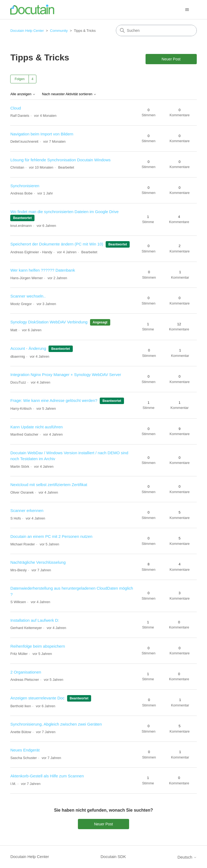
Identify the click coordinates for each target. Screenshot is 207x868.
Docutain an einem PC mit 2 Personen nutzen (51, 536)
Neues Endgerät (25, 750)
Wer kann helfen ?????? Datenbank (43, 270)
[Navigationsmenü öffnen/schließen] (187, 10)
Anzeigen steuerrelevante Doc (37, 698)
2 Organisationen (26, 672)
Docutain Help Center (27, 31)
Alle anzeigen (23, 94)
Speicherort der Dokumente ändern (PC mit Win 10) (57, 244)
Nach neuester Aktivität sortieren (69, 94)
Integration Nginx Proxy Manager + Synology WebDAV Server (66, 375)
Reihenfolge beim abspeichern (38, 646)
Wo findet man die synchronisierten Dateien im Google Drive (64, 212)
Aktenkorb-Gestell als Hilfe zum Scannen (47, 776)
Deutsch (187, 857)
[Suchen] (156, 30)
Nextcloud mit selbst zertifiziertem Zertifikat (49, 485)
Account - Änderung (28, 348)
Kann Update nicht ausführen (36, 427)
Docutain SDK (113, 857)
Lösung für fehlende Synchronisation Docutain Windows (60, 160)
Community (59, 31)
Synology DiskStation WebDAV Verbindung (49, 322)
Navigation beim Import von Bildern (42, 134)
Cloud (15, 108)
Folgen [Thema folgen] (20, 79)
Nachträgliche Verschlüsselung (38, 562)
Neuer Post (171, 59)
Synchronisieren (25, 186)
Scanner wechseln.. (28, 296)
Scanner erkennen (27, 510)
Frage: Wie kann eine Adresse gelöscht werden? (54, 400)
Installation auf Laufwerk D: (35, 620)
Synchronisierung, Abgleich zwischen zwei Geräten (56, 724)
